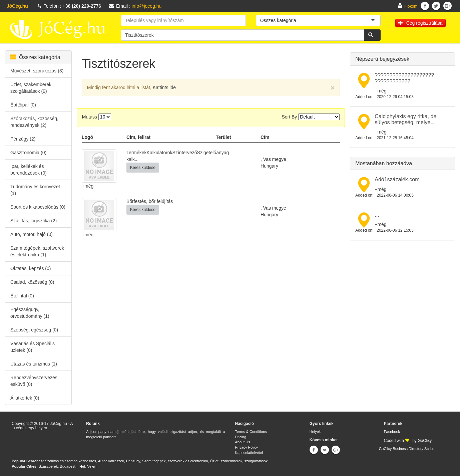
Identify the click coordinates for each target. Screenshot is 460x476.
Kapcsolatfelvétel (249, 453)
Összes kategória (35, 57)
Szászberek (48, 466)
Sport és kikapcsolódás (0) (38, 207)
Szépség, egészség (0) (34, 330)
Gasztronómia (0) (28, 153)
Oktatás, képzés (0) (31, 268)
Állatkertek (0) (25, 398)
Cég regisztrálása (420, 23)
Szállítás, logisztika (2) (34, 221)
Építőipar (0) (23, 105)
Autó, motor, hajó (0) (32, 234)
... (377, 215)
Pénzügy (133, 461)
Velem (92, 466)
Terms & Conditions (251, 432)
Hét (82, 466)
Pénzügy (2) (23, 139)
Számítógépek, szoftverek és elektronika (175, 461)
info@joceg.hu (147, 6)
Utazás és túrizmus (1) (34, 364)
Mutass (90, 117)
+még (88, 186)
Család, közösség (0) (32, 282)
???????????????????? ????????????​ (404, 78)
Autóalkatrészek (111, 461)
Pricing (241, 437)
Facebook (392, 432)
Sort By (289, 117)
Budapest (67, 466)
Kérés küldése (143, 168)
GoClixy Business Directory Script (406, 449)
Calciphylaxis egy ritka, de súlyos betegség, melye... (405, 119)
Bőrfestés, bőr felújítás (150, 201)
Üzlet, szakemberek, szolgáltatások (239, 461)
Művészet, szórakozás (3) (37, 71)
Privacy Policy (246, 447)
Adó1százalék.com (397, 179)
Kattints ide (164, 87)
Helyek (315, 432)
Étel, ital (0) (22, 296)
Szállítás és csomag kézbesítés (71, 461)
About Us (242, 442)
